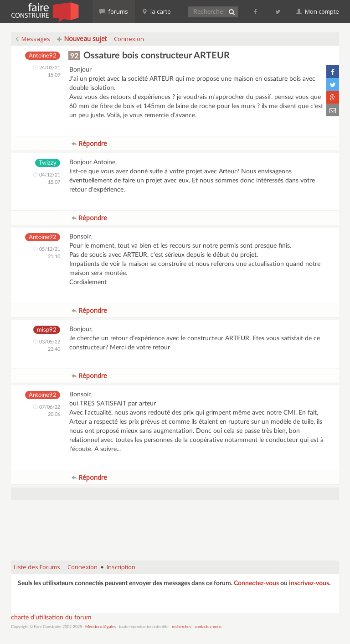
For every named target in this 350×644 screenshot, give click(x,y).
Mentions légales (100, 627)
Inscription (121, 567)
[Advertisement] (177, 530)
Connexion (129, 39)
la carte (156, 11)
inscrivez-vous (309, 583)
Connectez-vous (256, 583)
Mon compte (318, 11)
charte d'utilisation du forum (51, 618)
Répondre (89, 143)
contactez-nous (208, 627)
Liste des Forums (37, 567)
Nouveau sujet (82, 39)
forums (114, 11)
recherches (182, 627)
